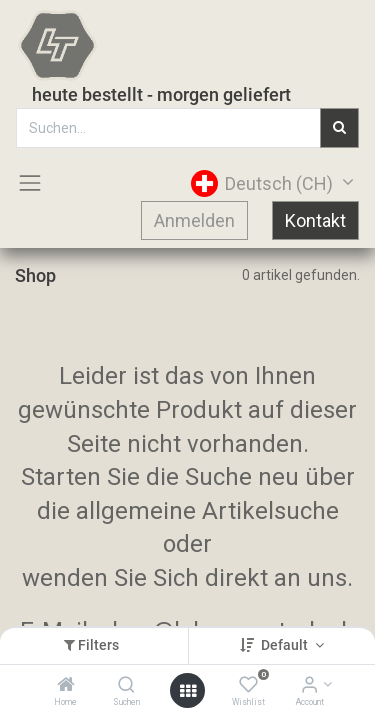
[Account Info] (309, 686)
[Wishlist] (248, 686)
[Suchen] (126, 686)
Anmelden (194, 220)
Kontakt (315, 220)
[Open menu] (188, 691)
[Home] (66, 686)
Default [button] (286, 645)
